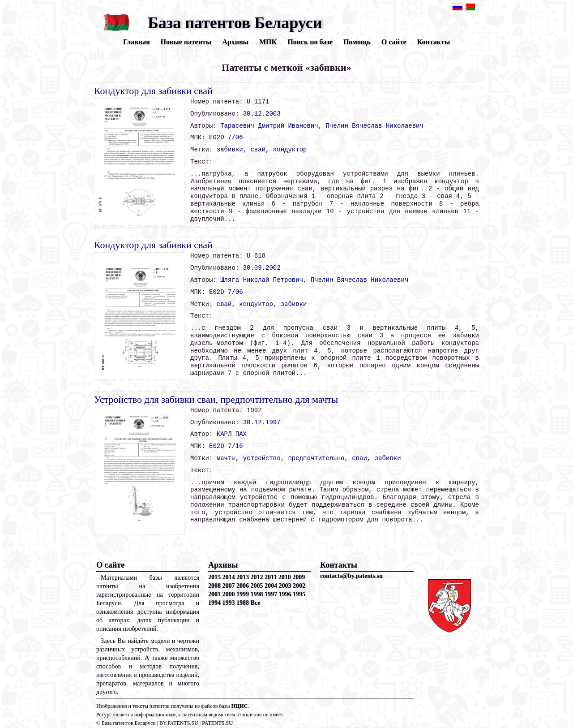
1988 (243, 603)
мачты (226, 458)
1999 (243, 594)
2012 (257, 577)
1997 (271, 594)
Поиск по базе (310, 42)
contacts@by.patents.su (351, 576)
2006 (243, 586)
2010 (285, 577)
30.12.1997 (262, 422)
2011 (271, 577)
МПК (268, 42)
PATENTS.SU (217, 723)
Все (256, 603)
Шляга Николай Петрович (262, 280)
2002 (299, 586)
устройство (262, 458)
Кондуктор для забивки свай (153, 91)
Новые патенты (186, 42)
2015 (214, 577)
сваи (359, 458)
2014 (229, 577)
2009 (299, 577)
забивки (230, 150)
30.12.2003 (262, 114)
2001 (214, 594)
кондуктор (290, 150)
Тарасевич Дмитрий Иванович (269, 126)
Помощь (357, 42)
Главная (137, 42)
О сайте (394, 42)
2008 (214, 586)
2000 (229, 594)
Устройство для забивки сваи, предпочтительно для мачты (216, 399)
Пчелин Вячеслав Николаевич (374, 126)
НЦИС (240, 706)
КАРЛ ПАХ (232, 434)
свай (258, 150)
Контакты (434, 42)
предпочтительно (316, 458)
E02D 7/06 (226, 138)
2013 (243, 577)
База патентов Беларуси (235, 23)
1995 (299, 594)
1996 (285, 594)
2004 (271, 586)
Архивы (235, 42)
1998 (257, 594)
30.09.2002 (262, 268)
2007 (229, 586)
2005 (257, 586)
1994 (214, 603)
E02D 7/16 (226, 446)
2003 (285, 586)
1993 (229, 603)
